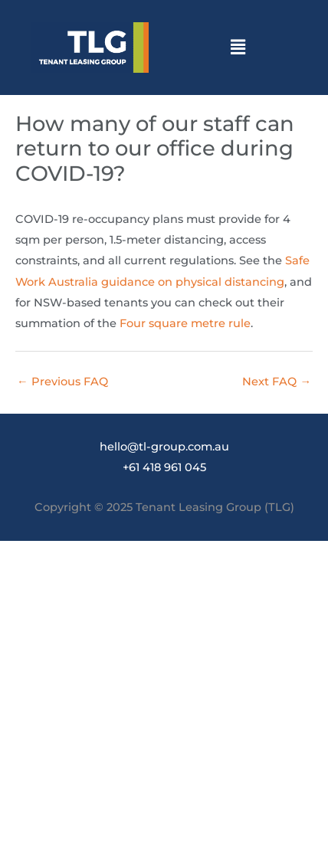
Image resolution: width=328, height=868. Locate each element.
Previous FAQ (62, 382)
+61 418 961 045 (164, 467)
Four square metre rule (185, 323)
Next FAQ (277, 382)
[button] (238, 47)
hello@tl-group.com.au (164, 447)
